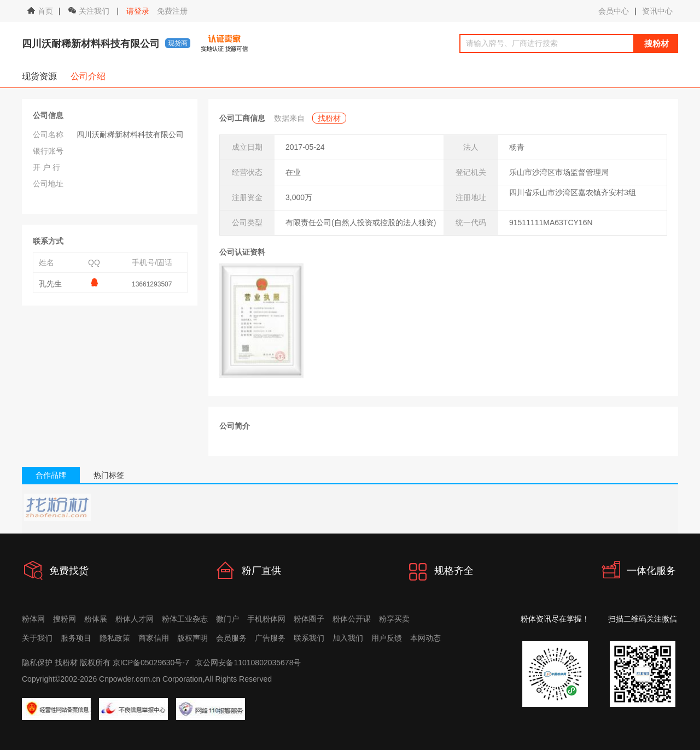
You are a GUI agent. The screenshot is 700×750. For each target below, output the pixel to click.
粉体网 (33, 619)
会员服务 (231, 638)
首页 (40, 11)
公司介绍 (88, 76)
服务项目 (76, 638)
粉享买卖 (394, 619)
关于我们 (37, 638)
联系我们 (309, 638)
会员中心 (614, 11)
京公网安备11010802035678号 (248, 663)
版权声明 (192, 638)
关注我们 (90, 11)
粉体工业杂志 (185, 619)
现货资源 (39, 76)
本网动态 (425, 638)
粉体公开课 (352, 619)
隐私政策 (115, 638)
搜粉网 (65, 619)
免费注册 (172, 11)
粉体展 (96, 619)
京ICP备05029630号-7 (151, 663)
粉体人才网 (135, 619)
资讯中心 (657, 11)
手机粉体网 (266, 619)
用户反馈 (387, 638)
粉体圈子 (309, 619)
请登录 (138, 11)
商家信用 (154, 638)
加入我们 (348, 638)
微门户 (227, 619)
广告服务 (270, 638)
